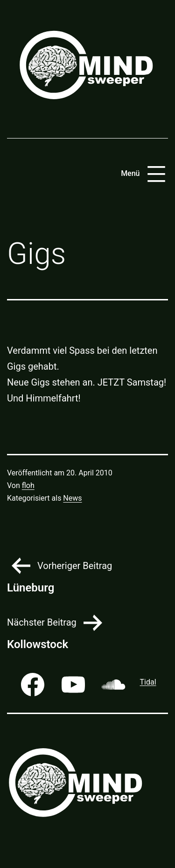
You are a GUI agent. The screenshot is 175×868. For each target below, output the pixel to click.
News (72, 498)
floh (28, 485)
